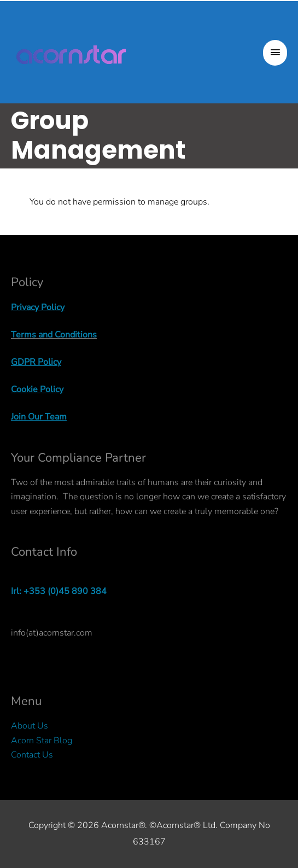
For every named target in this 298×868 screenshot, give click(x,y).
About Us (30, 726)
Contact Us (32, 755)
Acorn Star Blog (42, 741)
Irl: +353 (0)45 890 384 (59, 591)
